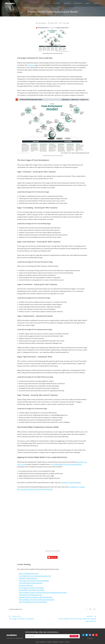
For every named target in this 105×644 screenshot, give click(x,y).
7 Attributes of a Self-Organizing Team (31, 595)
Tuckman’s (31, 65)
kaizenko (12, 635)
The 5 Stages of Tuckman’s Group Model (31, 588)
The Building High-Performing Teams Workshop (67, 464)
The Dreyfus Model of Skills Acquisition (31, 583)
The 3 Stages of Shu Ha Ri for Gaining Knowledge (34, 581)
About (62, 642)
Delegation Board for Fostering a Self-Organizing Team (36, 597)
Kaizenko (10, 3)
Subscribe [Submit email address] (74, 636)
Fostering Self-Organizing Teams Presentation (33, 602)
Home (37, 642)
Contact (67, 642)
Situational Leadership (26, 585)
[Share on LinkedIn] (94, 609)
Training (49, 642)
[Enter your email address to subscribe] (52, 636)
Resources (56, 642)
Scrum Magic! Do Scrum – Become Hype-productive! (35, 576)
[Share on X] (86, 609)
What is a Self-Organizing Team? (29, 574)
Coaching (43, 642)
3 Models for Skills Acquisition (28, 578)
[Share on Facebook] (90, 609)
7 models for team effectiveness (71, 483)
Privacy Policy (90, 638)
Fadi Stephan (42, 23)
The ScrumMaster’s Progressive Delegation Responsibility (37, 600)
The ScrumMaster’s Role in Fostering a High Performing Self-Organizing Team (43, 592)
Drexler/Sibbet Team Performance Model (32, 590)
